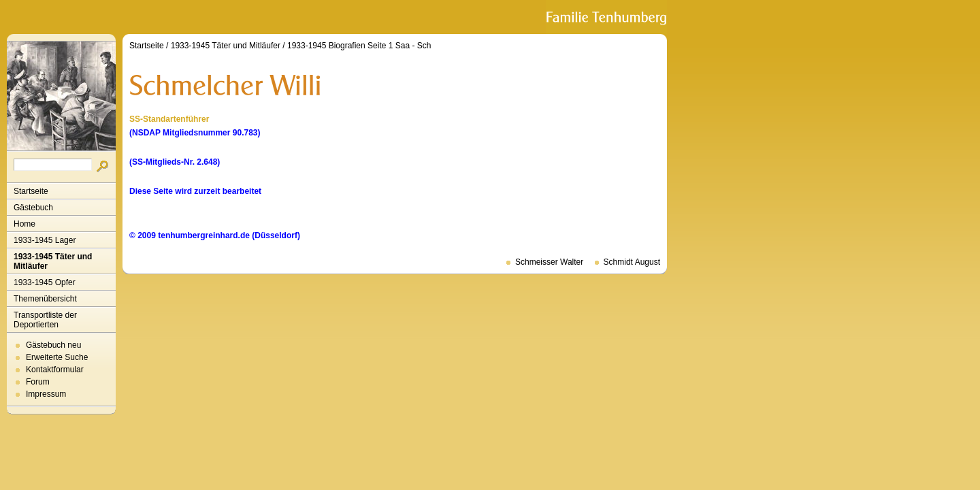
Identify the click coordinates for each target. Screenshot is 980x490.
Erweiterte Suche (57, 357)
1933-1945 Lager (45, 240)
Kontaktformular (55, 370)
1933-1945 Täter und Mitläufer (53, 261)
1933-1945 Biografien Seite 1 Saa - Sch (359, 46)
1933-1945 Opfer (45, 282)
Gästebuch (33, 208)
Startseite (31, 191)
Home (24, 224)
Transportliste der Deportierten (45, 320)
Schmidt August (632, 262)
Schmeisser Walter (549, 262)
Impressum (46, 394)
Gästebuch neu (53, 345)
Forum (38, 382)
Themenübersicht (45, 299)
